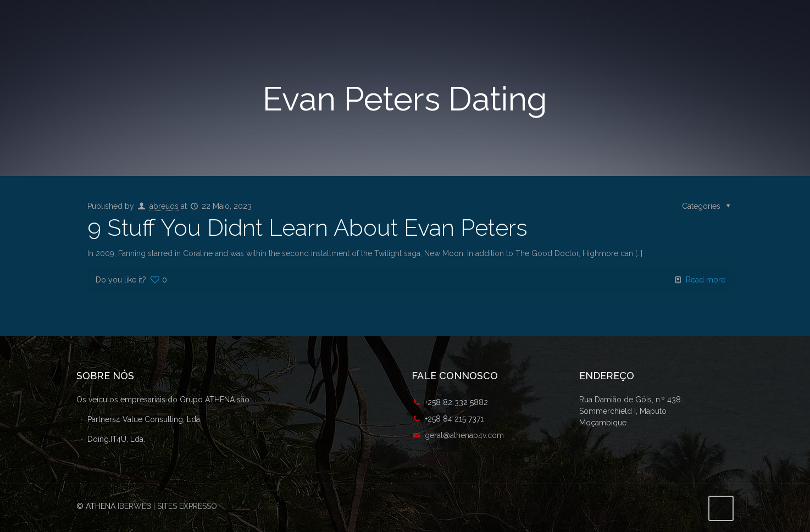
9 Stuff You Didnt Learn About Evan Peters (307, 228)
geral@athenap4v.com (464, 435)
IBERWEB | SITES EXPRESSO (167, 506)
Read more (706, 280)
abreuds (164, 206)
